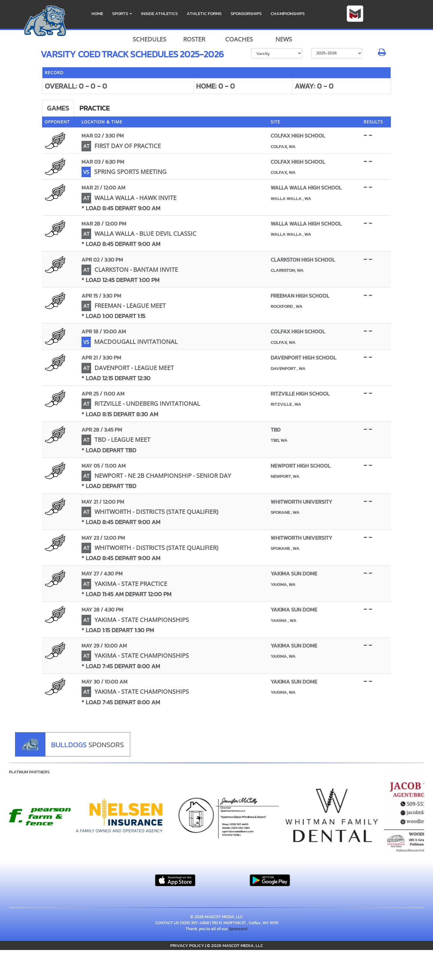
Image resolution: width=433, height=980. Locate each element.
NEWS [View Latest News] (284, 39)
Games (58, 108)
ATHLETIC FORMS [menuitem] (204, 13)
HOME (97, 13)
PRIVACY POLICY (187, 945)
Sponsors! (238, 929)
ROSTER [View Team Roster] (194, 39)
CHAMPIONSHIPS (288, 13)
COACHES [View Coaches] (239, 39)
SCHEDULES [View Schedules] (149, 39)
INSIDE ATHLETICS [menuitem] (159, 13)
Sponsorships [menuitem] (246, 13)
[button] (122, 14)
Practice (95, 108)
